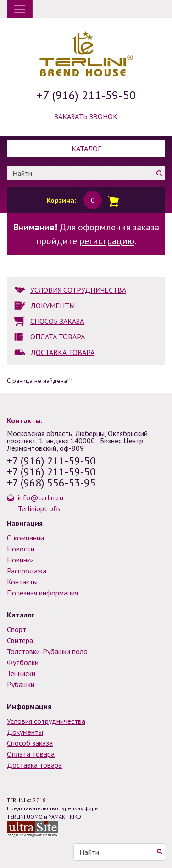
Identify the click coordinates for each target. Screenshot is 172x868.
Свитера (20, 640)
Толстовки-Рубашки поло (47, 651)
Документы (25, 732)
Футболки (23, 662)
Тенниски (21, 673)
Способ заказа (30, 743)
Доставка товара (34, 765)
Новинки (20, 560)
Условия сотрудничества (46, 721)
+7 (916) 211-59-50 (86, 95)
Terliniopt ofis (39, 508)
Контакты (22, 582)
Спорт (17, 629)
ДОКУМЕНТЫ (53, 306)
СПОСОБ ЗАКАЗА (57, 321)
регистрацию (107, 241)
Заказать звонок (86, 116)
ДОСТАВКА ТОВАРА (62, 352)
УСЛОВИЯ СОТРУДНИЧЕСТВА (78, 290)
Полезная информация (42, 593)
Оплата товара (31, 754)
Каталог (86, 148)
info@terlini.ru (41, 497)
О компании (25, 538)
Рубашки (21, 684)
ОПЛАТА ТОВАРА (58, 337)
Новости (21, 549)
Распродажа (27, 571)
